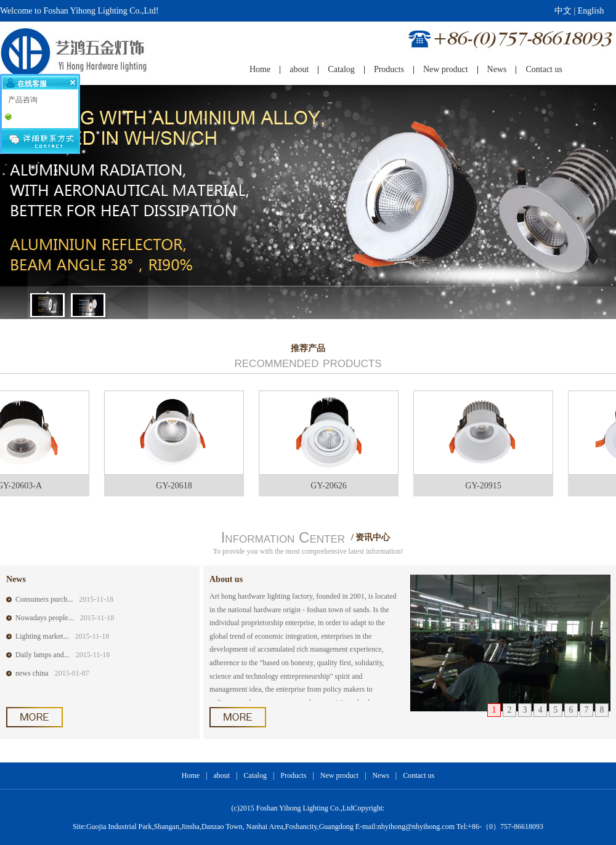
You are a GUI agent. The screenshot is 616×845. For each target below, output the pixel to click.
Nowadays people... (45, 618)
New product (339, 775)
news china (32, 673)
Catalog (255, 775)
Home (191, 775)
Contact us (419, 775)
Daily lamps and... (43, 655)
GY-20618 (177, 486)
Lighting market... (42, 636)
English (591, 11)
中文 (563, 11)
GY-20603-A (23, 486)
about (222, 775)
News (380, 775)
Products (293, 775)
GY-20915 (487, 486)
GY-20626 (332, 486)
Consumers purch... (44, 599)
